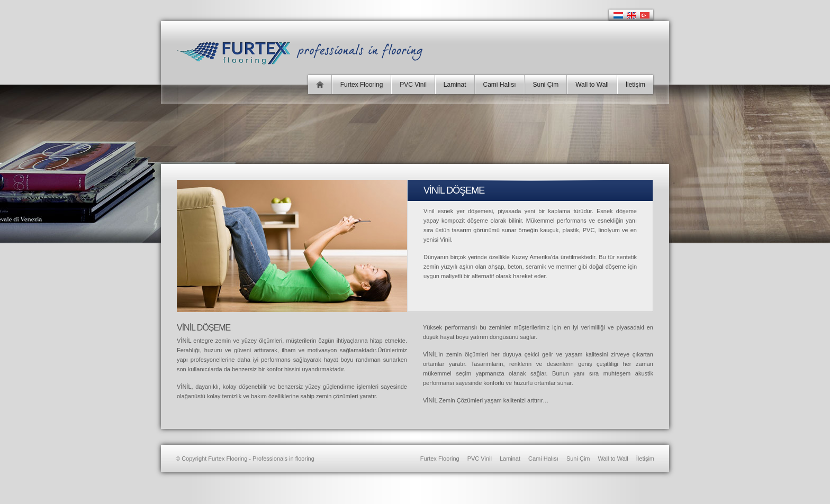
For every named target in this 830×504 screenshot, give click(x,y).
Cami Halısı (500, 85)
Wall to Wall (592, 85)
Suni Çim (546, 85)
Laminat (455, 85)
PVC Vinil (413, 85)
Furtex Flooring (362, 85)
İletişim (635, 85)
